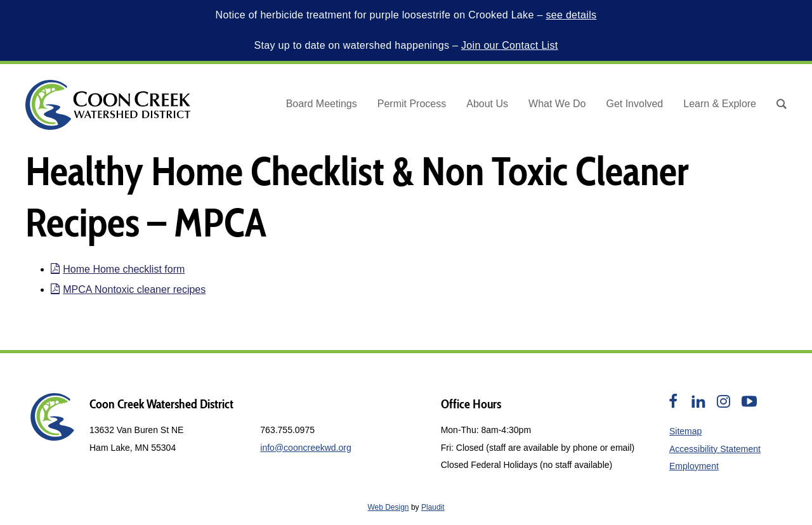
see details (571, 15)
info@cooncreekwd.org (305, 448)
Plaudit (433, 507)
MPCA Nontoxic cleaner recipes (128, 289)
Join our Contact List (510, 45)
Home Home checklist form (118, 269)
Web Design (388, 507)
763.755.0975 (287, 430)
